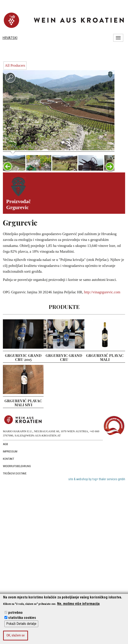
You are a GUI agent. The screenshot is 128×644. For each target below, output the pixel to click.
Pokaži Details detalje (21, 624)
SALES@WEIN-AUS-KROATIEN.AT (38, 435)
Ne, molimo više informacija (78, 604)
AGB (5, 444)
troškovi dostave (15, 473)
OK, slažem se (16, 635)
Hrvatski (10, 38)
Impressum (10, 451)
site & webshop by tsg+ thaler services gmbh (97, 479)
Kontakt (9, 459)
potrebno (15, 613)
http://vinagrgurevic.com (102, 292)
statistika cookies (22, 618)
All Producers (15, 65)
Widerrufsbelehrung (17, 466)
